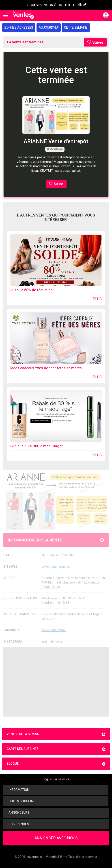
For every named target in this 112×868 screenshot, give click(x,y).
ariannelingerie (52, 641)
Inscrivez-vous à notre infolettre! (56, 5)
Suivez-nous (18, 824)
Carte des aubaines (56, 749)
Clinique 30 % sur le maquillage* (37, 446)
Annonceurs (18, 813)
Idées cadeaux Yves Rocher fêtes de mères (46, 368)
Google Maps (51, 587)
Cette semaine (76, 28)
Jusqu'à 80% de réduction (31, 290)
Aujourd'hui (49, 28)
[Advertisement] (56, 682)
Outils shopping (21, 801)
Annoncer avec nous (56, 838)
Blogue (56, 764)
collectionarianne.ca (56, 567)
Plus (97, 299)
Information (18, 790)
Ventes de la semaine (56, 734)
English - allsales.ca (56, 779)
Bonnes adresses (19, 28)
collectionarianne (54, 630)
